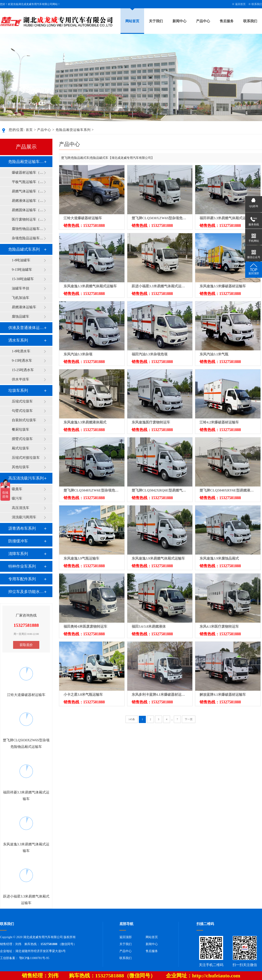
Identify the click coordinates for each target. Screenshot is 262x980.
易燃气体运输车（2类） (28, 191)
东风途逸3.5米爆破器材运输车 (223, 286)
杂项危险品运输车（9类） (28, 238)
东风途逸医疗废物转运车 (151, 422)
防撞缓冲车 (18, 541)
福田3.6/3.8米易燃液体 (149, 626)
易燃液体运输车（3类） (28, 201)
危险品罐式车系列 (24, 249)
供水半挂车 (21, 379)
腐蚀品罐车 (21, 316)
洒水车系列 (18, 340)
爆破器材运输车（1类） (28, 172)
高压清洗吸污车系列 (26, 478)
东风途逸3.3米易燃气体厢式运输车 (90, 286)
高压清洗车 (21, 508)
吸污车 (17, 498)
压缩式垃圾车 (22, 401)
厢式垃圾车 (21, 448)
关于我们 (156, 21)
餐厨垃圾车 (21, 429)
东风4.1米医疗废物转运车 (219, 626)
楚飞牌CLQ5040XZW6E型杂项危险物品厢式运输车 (92, 490)
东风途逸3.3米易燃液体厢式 (85, 422)
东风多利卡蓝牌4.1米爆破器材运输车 (160, 695)
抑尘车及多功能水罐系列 (26, 592)
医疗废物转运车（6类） (28, 219)
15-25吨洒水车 (23, 370)
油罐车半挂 (21, 288)
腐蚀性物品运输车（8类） (28, 229)
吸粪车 (17, 489)
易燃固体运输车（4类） (28, 210)
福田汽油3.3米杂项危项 (150, 354)
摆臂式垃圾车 (22, 439)
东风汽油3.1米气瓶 (214, 354)
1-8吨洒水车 (21, 351)
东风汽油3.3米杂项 (78, 354)
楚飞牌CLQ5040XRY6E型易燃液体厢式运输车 (228, 490)
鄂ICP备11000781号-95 (34, 958)
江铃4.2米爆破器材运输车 (219, 422)
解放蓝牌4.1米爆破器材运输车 (223, 695)
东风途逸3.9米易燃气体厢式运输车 (158, 558)
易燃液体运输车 (24, 307)
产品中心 (203, 21)
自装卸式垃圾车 (24, 420)
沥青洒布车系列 (22, 528)
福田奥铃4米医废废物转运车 (85, 626)
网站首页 (132, 21)
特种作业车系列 (22, 566)
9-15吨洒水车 (22, 361)
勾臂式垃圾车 (22, 411)
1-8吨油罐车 (21, 260)
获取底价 (26, 645)
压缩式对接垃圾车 (26, 458)
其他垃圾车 (21, 467)
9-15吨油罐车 (22, 270)
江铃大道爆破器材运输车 (83, 218)
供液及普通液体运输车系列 (26, 328)
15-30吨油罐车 (23, 279)
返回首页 (240, 4)
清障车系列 (18, 554)
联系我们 (257, 4)
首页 (29, 130)
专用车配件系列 (22, 579)
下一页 (189, 719)
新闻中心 (179, 21)
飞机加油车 (21, 298)
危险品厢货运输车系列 (73, 130)
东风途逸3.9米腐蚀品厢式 (219, 558)
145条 (132, 719)
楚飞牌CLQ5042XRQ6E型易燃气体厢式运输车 (160, 490)
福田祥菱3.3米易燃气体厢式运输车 (226, 218)
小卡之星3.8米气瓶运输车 (83, 695)
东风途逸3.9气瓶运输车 (81, 558)
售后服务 (227, 21)
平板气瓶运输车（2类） (28, 182)
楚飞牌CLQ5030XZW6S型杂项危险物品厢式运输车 (160, 218)
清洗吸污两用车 (24, 517)
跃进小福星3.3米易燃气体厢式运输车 (160, 286)
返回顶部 (126, 937)
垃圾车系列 (18, 391)
